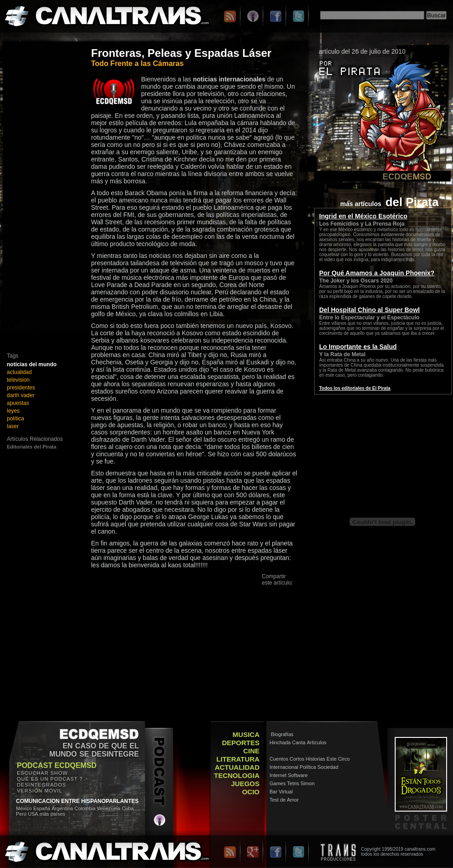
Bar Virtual (281, 792)
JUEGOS (245, 784)
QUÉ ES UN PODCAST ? (50, 779)
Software (298, 775)
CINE (251, 751)
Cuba (127, 808)
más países (52, 814)
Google (273, 623)
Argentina (62, 808)
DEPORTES (241, 743)
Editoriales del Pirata (32, 447)
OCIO (251, 792)
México (24, 808)
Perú (21, 814)
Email (271, 590)
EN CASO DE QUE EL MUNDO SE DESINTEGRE (94, 750)
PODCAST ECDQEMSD (57, 765)
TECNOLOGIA (237, 775)
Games (277, 783)
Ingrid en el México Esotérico (363, 216)
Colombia (86, 808)
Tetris (293, 783)
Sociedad (328, 767)
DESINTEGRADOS (41, 785)
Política (308, 767)
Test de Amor (284, 800)
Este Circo (338, 759)
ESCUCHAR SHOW (42, 773)
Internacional (284, 767)
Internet (278, 775)
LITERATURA (238, 759)
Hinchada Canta (288, 742)
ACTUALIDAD (237, 767)
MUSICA (246, 734)
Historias (316, 759)
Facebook (277, 598)
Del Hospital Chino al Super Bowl (369, 310)
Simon (308, 783)
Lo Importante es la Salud (358, 347)
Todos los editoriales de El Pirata (355, 388)
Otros (271, 631)
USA (33, 814)
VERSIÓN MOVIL (40, 791)
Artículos (317, 742)
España (42, 808)
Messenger (278, 614)
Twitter (273, 606)
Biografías (282, 734)
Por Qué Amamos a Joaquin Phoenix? (377, 273)
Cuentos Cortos (287, 759)
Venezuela (109, 808)
